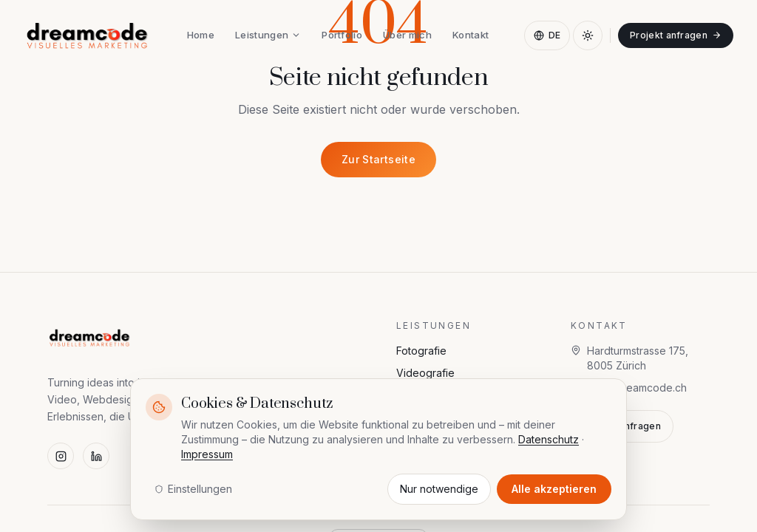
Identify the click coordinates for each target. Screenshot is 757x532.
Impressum (207, 454)
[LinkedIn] (96, 456)
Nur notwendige (439, 489)
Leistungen (268, 35)
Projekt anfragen (676, 35)
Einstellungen (193, 489)
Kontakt (471, 35)
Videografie (425, 373)
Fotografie (421, 351)
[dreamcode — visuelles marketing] (88, 35)
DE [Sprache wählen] (547, 35)
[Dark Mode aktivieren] (588, 35)
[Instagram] (61, 456)
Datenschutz (549, 439)
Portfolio (342, 35)
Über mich (407, 35)
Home (201, 35)
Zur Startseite (378, 159)
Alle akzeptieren (554, 489)
